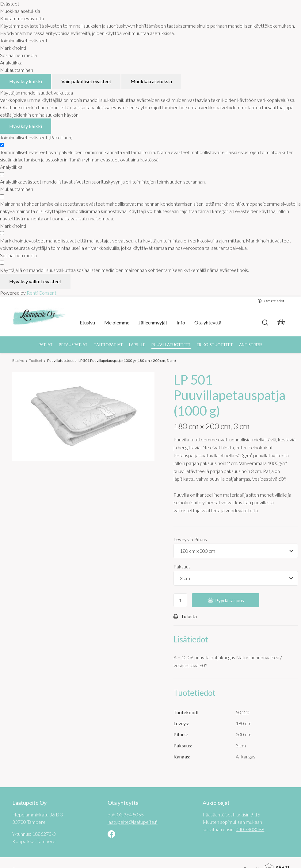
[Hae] (265, 323)
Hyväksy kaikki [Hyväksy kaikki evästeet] (26, 81)
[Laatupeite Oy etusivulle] (39, 316)
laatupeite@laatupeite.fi (133, 822)
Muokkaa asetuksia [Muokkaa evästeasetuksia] (151, 81)
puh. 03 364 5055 (126, 814)
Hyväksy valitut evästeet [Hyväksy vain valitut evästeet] (35, 281)
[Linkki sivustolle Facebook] (111, 835)
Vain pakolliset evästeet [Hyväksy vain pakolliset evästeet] (86, 81)
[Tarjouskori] (281, 323)
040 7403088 (250, 829)
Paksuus (182, 566)
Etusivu (18, 360)
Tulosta (185, 616)
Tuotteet (36, 360)
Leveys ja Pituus (190, 539)
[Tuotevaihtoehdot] (236, 551)
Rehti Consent (42, 293)
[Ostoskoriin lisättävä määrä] (180, 600)
